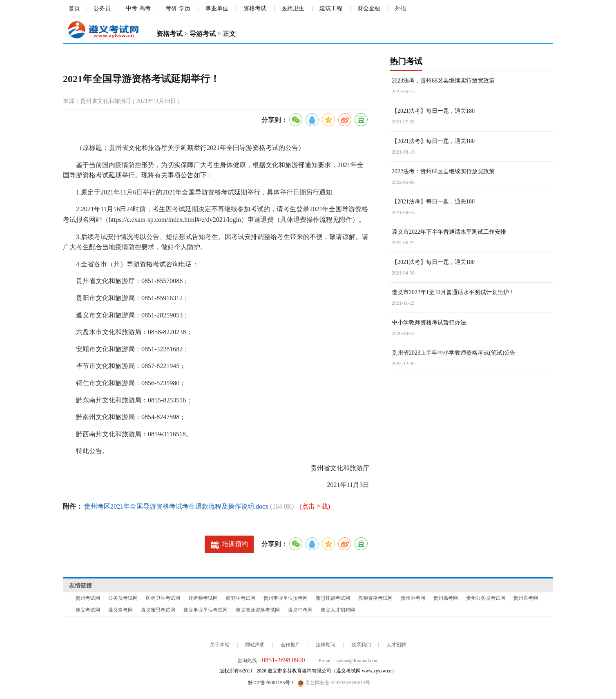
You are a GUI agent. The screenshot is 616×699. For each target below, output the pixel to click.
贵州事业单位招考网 (286, 598)
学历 (185, 8)
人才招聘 (396, 645)
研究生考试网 (241, 598)
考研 (171, 8)
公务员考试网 (123, 598)
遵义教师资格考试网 (258, 610)
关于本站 (220, 645)
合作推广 (290, 645)
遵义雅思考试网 (158, 610)
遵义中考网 (300, 610)
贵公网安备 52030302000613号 (334, 683)
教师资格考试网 (375, 598)
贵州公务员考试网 (486, 598)
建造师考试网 (203, 598)
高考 (145, 8)
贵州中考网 (413, 598)
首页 (74, 8)
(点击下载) (315, 506)
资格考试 (255, 8)
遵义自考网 (121, 610)
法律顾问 (326, 645)
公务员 (102, 8)
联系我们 (361, 645)
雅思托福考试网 (333, 598)
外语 (401, 8)
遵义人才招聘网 (338, 610)
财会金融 (369, 8)
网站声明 (255, 645)
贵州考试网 (88, 598)
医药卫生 (293, 8)
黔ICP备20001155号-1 (271, 683)
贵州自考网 (526, 598)
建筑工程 (331, 8)
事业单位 (217, 8)
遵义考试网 (88, 610)
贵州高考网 (446, 598)
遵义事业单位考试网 (205, 610)
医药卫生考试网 (163, 598)
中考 (132, 8)
